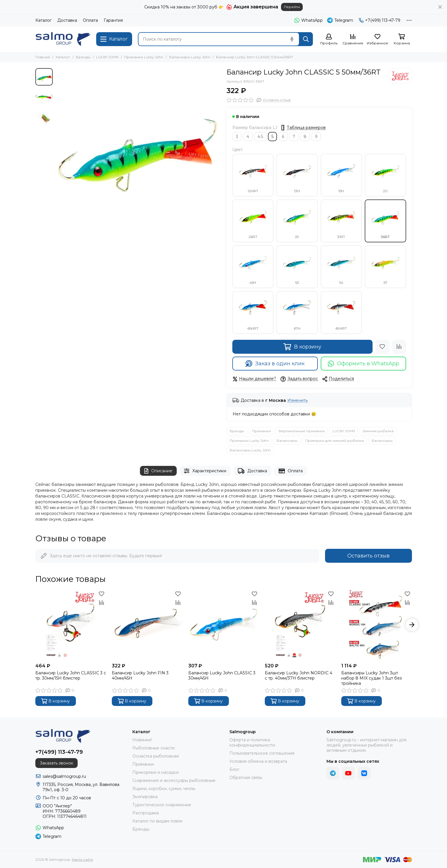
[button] (412, 625)
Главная (43, 57)
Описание (158, 471)
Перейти (292, 7)
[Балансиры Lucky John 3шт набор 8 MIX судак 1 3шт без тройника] (377, 625)
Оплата (90, 20)
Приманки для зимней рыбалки (335, 441)
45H (253, 267)
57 (385, 267)
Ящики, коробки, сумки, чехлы (164, 789)
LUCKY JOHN (107, 57)
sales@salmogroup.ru (64, 776)
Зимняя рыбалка (378, 431)
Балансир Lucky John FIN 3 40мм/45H (140, 675)
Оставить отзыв (368, 556)
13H (297, 175)
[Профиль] (329, 40)
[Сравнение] (353, 40)
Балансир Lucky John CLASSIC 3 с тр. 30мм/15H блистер (71, 675)
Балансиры (287, 441)
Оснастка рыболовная (156, 756)
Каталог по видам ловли (157, 821)
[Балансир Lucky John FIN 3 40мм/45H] (147, 625)
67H (297, 313)
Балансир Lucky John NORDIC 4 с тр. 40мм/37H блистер (299, 675)
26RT (253, 221)
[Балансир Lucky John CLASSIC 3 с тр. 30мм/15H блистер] (71, 625)
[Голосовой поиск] (292, 39)
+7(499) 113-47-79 (380, 20)
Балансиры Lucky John (190, 57)
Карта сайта (82, 859)
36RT (385, 221)
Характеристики (205, 471)
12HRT (253, 175)
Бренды (83, 57)
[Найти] (306, 39)
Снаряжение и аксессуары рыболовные (174, 780)
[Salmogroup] (63, 39)
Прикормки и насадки (156, 772)
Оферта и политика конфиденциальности (252, 742)
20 (385, 175)
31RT (341, 221)
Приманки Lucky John (144, 57)
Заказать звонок (56, 763)
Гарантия (113, 20)
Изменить (298, 401)
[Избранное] (377, 40)
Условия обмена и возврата (258, 761)
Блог (234, 769)
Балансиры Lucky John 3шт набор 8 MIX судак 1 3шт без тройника (372, 678)
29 (297, 221)
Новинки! (142, 740)
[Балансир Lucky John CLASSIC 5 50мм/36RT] (138, 151)
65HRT (253, 313)
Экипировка (145, 797)
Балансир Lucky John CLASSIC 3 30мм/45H (222, 675)
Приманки (261, 431)
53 (297, 267)
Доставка (67, 20)
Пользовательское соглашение (262, 753)
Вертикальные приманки (302, 431)
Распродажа (146, 813)
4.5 (260, 137)
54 (341, 267)
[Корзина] (402, 40)
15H (341, 175)
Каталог (43, 20)
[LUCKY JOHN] (400, 76)
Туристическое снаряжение (162, 805)
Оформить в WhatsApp (363, 364)
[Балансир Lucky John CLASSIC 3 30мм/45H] (224, 625)
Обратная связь (246, 778)
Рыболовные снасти (154, 748)
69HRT (341, 313)
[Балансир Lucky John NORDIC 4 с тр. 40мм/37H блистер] (300, 625)
